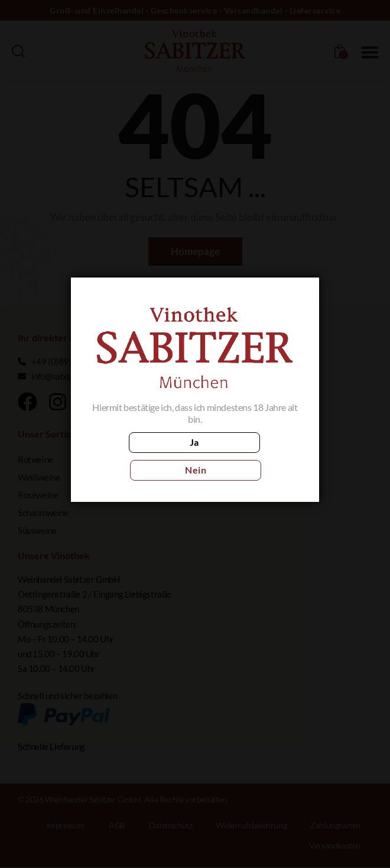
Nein (248, 456)
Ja (142, 456)
